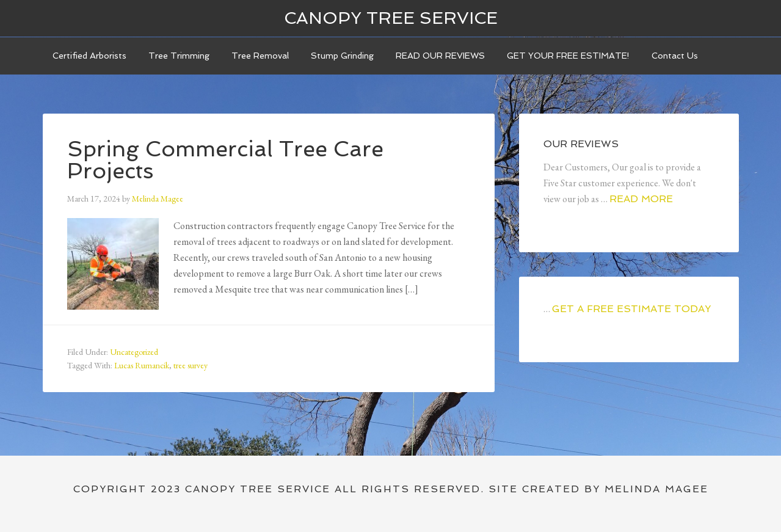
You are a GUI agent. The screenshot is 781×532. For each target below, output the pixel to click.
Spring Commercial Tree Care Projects (225, 160)
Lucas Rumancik (142, 365)
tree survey (191, 365)
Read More (641, 199)
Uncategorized (134, 352)
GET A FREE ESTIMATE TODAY (631, 309)
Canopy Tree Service (391, 18)
